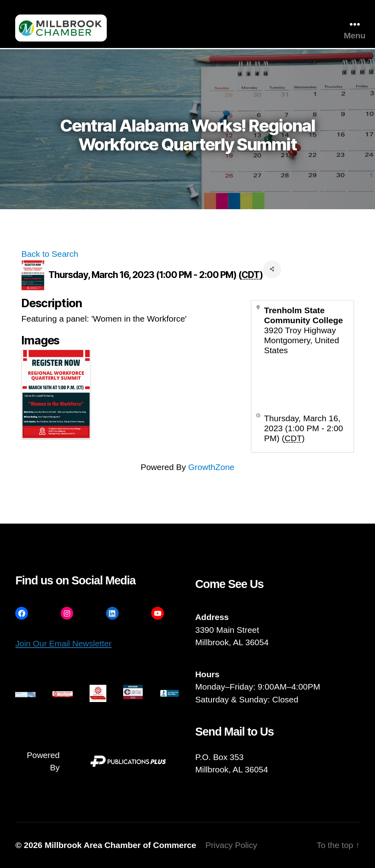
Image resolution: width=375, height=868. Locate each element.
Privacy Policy (231, 845)
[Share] (272, 269)
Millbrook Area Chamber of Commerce (121, 845)
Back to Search (50, 254)
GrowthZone (211, 467)
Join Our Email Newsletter (63, 643)
